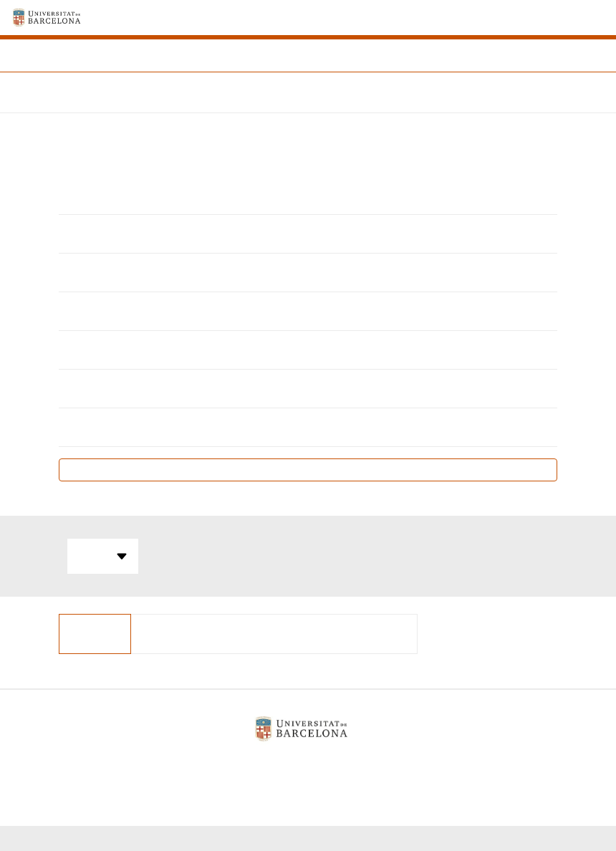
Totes (103, 557)
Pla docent (308, 470)
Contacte (389, 765)
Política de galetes (302, 765)
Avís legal (213, 765)
